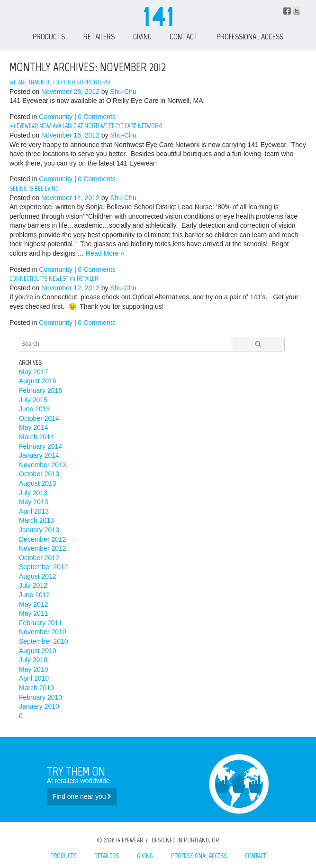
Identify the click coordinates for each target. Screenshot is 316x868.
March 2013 (36, 520)
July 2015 (33, 400)
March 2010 (36, 688)
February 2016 (41, 390)
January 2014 (39, 455)
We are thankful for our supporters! (60, 82)
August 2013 (38, 483)
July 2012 (33, 585)
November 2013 (43, 465)
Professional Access (250, 37)
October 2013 (39, 474)
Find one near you (82, 796)
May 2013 (33, 502)
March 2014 (36, 437)
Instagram (297, 11)
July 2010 (33, 660)
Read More (105, 253)
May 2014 (33, 427)
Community (56, 117)
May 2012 (33, 604)
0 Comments (96, 117)
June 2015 (34, 409)
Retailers (99, 37)
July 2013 (33, 493)
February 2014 (41, 446)
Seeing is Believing (34, 189)
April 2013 (34, 511)
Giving (142, 37)
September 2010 (44, 641)
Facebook (287, 11)
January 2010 (39, 706)
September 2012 (44, 567)
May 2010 (33, 669)
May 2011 (33, 613)
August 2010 (38, 651)
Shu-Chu (123, 92)
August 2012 (38, 576)
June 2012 (34, 595)
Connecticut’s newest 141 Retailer (54, 279)
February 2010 (41, 697)
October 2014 (39, 418)
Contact (184, 37)
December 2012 (43, 539)
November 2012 (43, 548)
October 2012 (39, 558)
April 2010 (34, 678)
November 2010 (43, 632)
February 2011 (41, 623)
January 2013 (39, 530)
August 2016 (38, 381)
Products (49, 37)
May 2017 (33, 372)
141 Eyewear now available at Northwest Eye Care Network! (86, 126)
